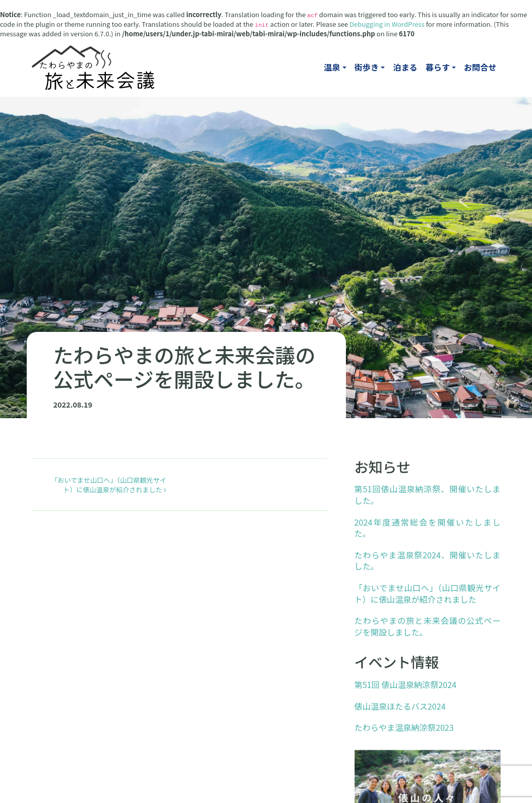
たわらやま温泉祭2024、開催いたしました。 (428, 561)
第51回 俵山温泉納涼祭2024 (406, 684)
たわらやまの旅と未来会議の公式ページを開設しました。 (428, 626)
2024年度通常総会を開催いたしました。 (428, 528)
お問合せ (480, 67)
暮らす (438, 67)
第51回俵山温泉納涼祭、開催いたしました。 (428, 495)
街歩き (367, 67)
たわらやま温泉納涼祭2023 (404, 727)
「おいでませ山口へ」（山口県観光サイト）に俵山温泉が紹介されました (109, 485)
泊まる (405, 67)
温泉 (332, 67)
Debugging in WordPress (387, 24)
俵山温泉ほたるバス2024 (400, 706)
